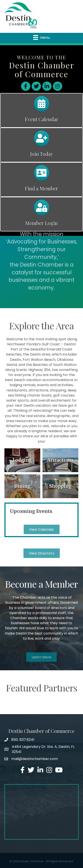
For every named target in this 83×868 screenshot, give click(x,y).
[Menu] (41, 37)
